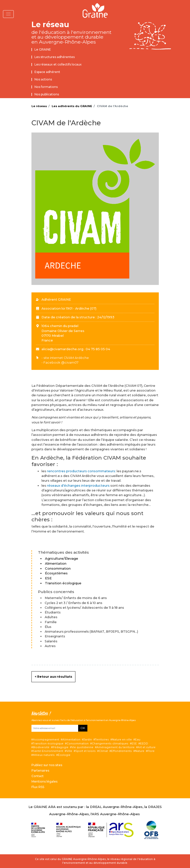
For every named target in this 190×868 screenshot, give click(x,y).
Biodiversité (41, 747)
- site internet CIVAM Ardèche (65, 358)
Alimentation (71, 740)
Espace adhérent (47, 72)
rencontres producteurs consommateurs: (82, 471)
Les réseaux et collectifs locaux (58, 64)
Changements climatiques (110, 744)
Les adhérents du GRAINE (72, 106)
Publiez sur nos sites (47, 765)
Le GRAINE (43, 49)
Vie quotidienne (83, 747)
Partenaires (40, 770)
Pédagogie (61, 747)
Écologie (64, 755)
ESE (134, 744)
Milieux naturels (44, 755)
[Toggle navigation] (8, 14)
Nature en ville (122, 740)
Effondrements (121, 751)
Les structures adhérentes (55, 57)
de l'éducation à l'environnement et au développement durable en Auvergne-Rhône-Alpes (71, 37)
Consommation (78, 744)
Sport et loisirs (86, 751)
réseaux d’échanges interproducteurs (79, 486)
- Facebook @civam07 (60, 363)
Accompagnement (46, 740)
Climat (103, 751)
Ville (69, 751)
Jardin (88, 740)
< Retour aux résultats (53, 677)
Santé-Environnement (48, 751)
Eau (138, 740)
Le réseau (50, 25)
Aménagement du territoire (116, 747)
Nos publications (47, 94)
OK (83, 728)
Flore (151, 751)
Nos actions (43, 79)
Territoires (102, 740)
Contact (38, 776)
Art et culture (147, 747)
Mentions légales (44, 781)
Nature (140, 751)
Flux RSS (38, 787)
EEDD (144, 744)
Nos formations (46, 87)
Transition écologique (48, 744)
